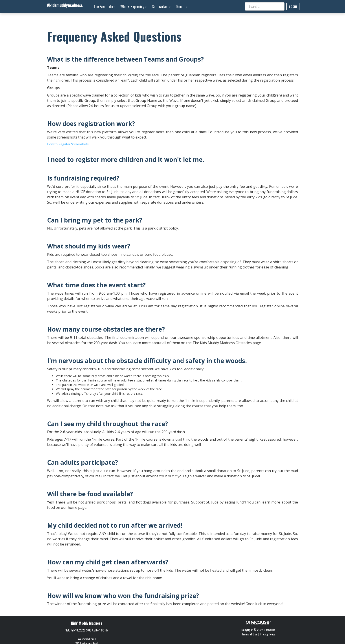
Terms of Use (249, 634)
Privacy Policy (268, 634)
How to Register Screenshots (68, 144)
